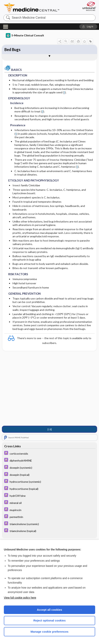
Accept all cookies (50, 610)
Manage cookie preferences (50, 632)
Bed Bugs (12, 49)
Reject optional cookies (49, 620)
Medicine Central (34, 8)
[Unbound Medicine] (88, 6)
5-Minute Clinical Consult (25, 35)
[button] (88, 27)
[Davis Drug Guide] (49, 453)
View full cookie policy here (20, 598)
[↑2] (50, 429)
